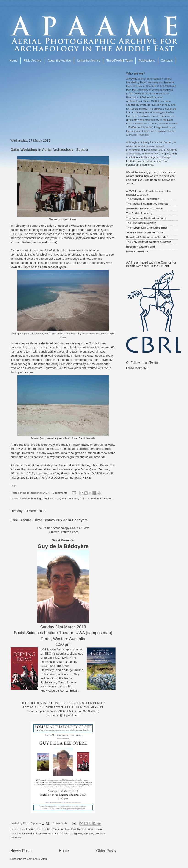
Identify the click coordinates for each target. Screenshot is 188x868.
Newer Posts (21, 851)
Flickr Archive (32, 61)
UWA (99, 829)
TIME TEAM (61, 658)
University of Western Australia (155, 90)
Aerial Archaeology (31, 498)
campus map (99, 633)
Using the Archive (89, 61)
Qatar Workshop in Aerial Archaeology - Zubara (49, 150)
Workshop (106, 498)
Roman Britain (86, 829)
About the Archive (59, 61)
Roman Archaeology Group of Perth (66, 528)
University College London (83, 498)
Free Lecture (28, 829)
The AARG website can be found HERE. (65, 478)
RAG (47, 829)
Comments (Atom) (37, 859)
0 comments (60, 493)
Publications (147, 61)
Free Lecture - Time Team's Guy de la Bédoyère (49, 520)
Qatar (63, 498)
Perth (40, 829)
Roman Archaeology (64, 829)
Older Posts (106, 851)
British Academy (142, 213)
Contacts (167, 61)
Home (13, 61)
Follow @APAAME (137, 368)
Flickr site (143, 135)
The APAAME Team (119, 61)
